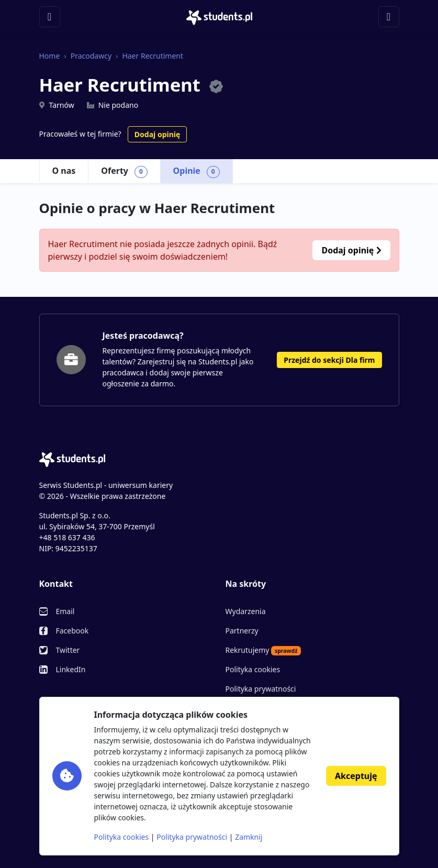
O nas (64, 171)
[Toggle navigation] (50, 17)
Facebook (72, 631)
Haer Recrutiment (153, 56)
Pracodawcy (91, 56)
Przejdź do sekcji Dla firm (329, 360)
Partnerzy (242, 631)
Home (50, 56)
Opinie (196, 171)
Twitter (68, 650)
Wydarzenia (246, 611)
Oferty (124, 171)
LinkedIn (71, 669)
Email (65, 611)
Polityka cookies (253, 669)
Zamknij (249, 837)
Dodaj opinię (157, 134)
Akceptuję (356, 776)
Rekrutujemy (263, 650)
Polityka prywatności (261, 689)
